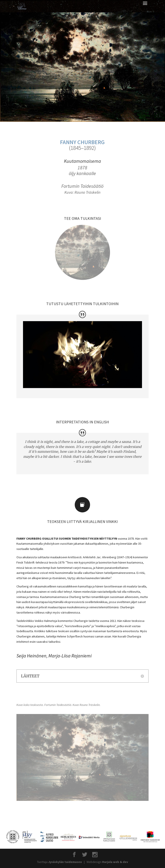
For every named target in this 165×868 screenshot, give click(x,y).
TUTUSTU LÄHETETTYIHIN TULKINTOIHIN (82, 304)
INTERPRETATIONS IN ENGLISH (82, 422)
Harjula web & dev (115, 862)
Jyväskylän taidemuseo (65, 862)
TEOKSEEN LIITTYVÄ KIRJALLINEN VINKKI (82, 522)
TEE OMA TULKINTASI (82, 218)
